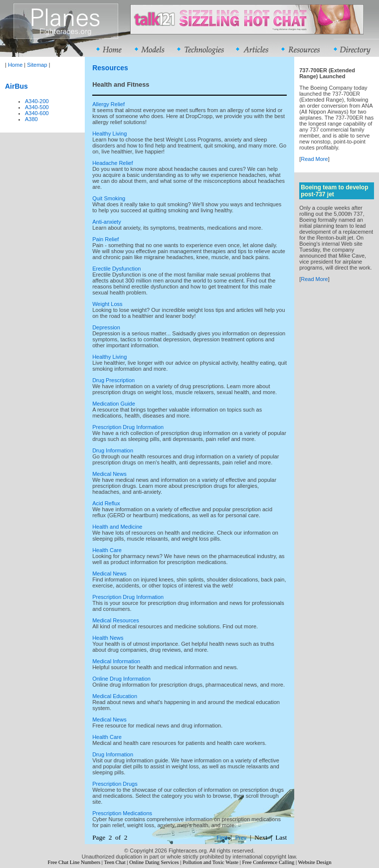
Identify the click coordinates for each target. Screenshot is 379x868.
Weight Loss (107, 304)
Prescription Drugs (115, 784)
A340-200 (37, 101)
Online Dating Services (154, 862)
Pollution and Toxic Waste (210, 862)
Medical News (109, 474)
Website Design (315, 862)
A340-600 (37, 113)
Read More (314, 159)
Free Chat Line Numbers (74, 862)
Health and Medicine (117, 527)
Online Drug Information (121, 679)
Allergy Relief (108, 104)
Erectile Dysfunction (116, 269)
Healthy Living (109, 134)
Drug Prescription (113, 380)
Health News (108, 638)
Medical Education (115, 696)
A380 (31, 119)
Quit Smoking (109, 198)
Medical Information (116, 661)
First (222, 838)
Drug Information (113, 450)
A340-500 (37, 107)
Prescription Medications (122, 813)
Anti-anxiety (106, 222)
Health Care (107, 550)
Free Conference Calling (269, 862)
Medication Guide (114, 404)
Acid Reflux (106, 503)
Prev (241, 838)
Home (15, 65)
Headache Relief (112, 163)
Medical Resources (116, 620)
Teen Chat (114, 862)
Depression (106, 327)
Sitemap (37, 65)
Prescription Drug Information (128, 427)
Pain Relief (105, 239)
